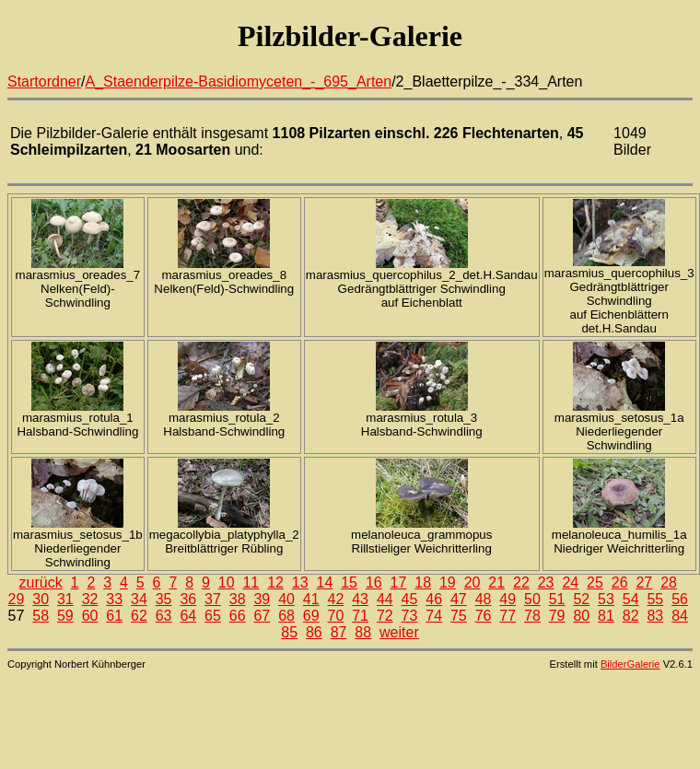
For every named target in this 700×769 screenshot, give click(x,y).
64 (188, 616)
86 (314, 632)
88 (363, 632)
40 (286, 599)
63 (164, 616)
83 (655, 616)
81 (606, 616)
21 (496, 583)
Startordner (44, 82)
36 (188, 599)
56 (680, 599)
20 (472, 583)
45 (410, 599)
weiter (399, 632)
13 (300, 583)
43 (360, 599)
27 (644, 583)
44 (385, 599)
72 (385, 616)
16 (374, 583)
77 (507, 616)
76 (484, 616)
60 (90, 616)
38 (238, 599)
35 (164, 599)
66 (238, 616)
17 (399, 583)
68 (286, 616)
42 (336, 599)
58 (41, 616)
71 (360, 616)
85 (289, 632)
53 (606, 599)
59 (65, 616)
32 (90, 599)
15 (349, 583)
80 (581, 616)
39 (262, 599)
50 (532, 599)
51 (557, 599)
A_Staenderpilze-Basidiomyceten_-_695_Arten (239, 82)
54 (631, 599)
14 (325, 583)
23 (546, 583)
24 (570, 583)
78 (532, 616)
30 (41, 599)
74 (434, 616)
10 (227, 583)
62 (139, 616)
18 (423, 583)
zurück (41, 583)
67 (262, 616)
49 (507, 599)
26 (620, 583)
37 (213, 599)
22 (521, 583)
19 (448, 583)
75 (459, 616)
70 (336, 616)
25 (595, 583)
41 (311, 599)
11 (251, 583)
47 (459, 599)
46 (434, 599)
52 (581, 599)
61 (114, 616)
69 (311, 616)
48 (484, 599)
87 (339, 632)
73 (410, 616)
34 (139, 599)
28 (669, 583)
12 (275, 583)
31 (65, 599)
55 (655, 599)
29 (17, 599)
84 (680, 616)
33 (114, 599)
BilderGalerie (630, 664)
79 (557, 616)
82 (631, 616)
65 (213, 616)
